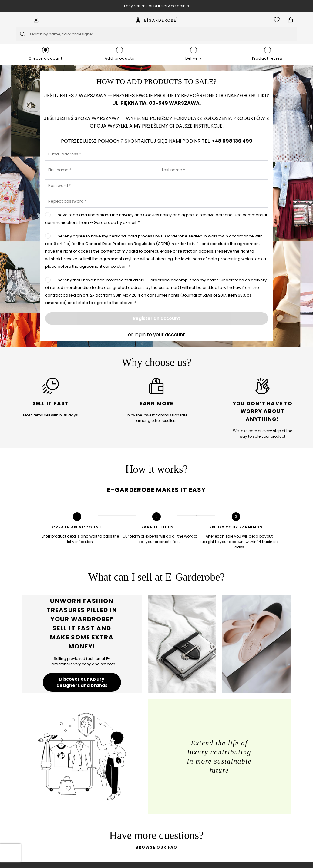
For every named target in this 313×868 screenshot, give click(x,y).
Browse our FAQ (156, 847)
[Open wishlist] (277, 20)
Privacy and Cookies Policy (146, 215)
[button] (36, 20)
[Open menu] (23, 20)
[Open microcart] (290, 20)
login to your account (160, 335)
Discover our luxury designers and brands (82, 682)
